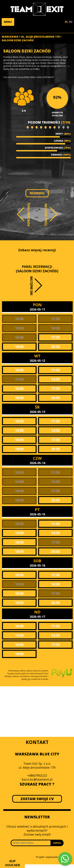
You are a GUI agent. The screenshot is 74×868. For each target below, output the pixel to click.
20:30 (55, 347)
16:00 (19, 337)
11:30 (55, 319)
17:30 (55, 337)
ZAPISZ (57, 843)
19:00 (19, 347)
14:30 (55, 328)
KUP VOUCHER (12, 863)
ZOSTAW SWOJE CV (37, 799)
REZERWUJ (37, 193)
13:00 (19, 328)
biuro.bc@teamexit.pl (37, 779)
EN (71, 22)
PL (66, 22)
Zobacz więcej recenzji (37, 250)
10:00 (19, 319)
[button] (8, 22)
